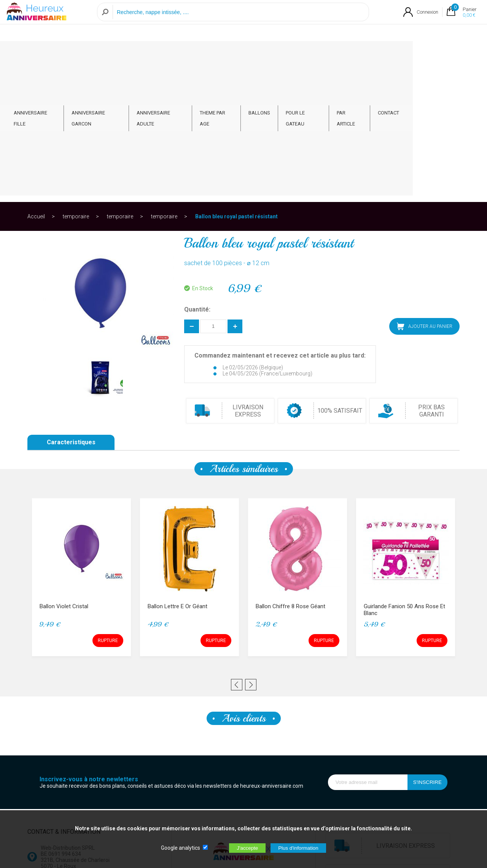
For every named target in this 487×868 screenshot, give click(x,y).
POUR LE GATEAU (348, 54)
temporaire (76, 81)
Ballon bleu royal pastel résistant (236, 81)
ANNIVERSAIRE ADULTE (198, 54)
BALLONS (302, 54)
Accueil (36, 81)
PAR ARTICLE (397, 54)
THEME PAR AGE (257, 54)
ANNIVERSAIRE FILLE (63, 54)
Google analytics (181, 848)
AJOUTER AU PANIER (425, 191)
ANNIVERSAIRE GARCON (129, 54)
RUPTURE (108, 506)
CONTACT (437, 54)
